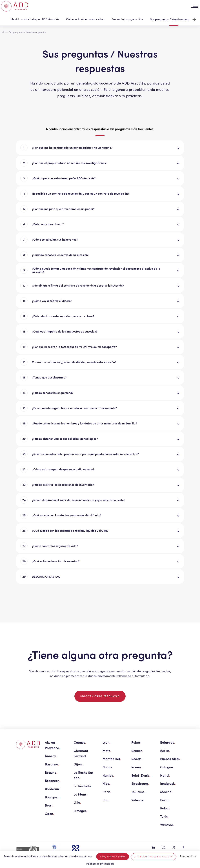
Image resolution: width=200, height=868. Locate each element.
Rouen (137, 767)
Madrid (166, 792)
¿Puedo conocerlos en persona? (53, 393)
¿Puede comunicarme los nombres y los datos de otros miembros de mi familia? (84, 423)
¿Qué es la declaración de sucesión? (56, 561)
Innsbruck (168, 783)
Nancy (108, 767)
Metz (107, 751)
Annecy (51, 756)
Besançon (53, 780)
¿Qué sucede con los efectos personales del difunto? (66, 515)
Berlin (165, 751)
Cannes (80, 742)
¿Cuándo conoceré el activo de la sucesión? (61, 255)
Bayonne (52, 764)
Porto (165, 800)
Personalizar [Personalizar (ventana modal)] (188, 856)
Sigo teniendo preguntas (100, 696)
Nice (106, 783)
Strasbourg (140, 783)
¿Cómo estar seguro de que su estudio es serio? (63, 469)
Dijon (78, 764)
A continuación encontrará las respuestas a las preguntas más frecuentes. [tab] (100, 129)
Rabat (165, 808)
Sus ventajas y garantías (127, 19)
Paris (107, 792)
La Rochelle (83, 786)
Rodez (137, 759)
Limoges (81, 811)
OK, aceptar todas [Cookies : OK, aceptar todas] (113, 857)
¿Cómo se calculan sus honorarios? (55, 239)
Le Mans (81, 794)
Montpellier (112, 759)
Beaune (51, 772)
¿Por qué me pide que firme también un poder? (63, 209)
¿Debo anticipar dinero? (48, 224)
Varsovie (167, 825)
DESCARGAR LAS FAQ (46, 576)
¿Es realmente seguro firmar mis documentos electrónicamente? (74, 408)
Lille (77, 802)
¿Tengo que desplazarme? (49, 377)
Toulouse (138, 792)
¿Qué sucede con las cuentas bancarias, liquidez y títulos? (70, 530)
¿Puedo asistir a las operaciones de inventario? (63, 484)
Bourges (52, 797)
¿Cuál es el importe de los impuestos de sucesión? (65, 331)
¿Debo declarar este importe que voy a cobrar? (63, 316)
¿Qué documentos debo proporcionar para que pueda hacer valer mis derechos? (85, 454)
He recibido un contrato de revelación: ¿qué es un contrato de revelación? (81, 193)
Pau (106, 800)
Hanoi (165, 775)
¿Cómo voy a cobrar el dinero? (52, 301)
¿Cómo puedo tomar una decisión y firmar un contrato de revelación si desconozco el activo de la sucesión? (96, 270)
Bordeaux (53, 789)
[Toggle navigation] (194, 6)
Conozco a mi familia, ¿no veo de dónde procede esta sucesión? (74, 362)
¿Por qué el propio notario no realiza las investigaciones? (70, 163)
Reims (136, 742)
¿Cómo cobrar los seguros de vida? (55, 546)
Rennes (137, 751)
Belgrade (168, 742)
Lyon (106, 742)
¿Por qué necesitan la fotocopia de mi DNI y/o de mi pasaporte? (74, 347)
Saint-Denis (141, 775)
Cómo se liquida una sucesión (85, 19)
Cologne (167, 767)
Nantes (108, 775)
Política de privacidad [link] (100, 863)
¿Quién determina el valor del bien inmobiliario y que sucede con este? (79, 500)
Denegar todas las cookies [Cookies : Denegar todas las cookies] (154, 857)
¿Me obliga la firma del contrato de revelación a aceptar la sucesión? (78, 285)
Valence (138, 800)
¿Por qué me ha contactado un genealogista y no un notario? (72, 147)
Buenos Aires (170, 759)
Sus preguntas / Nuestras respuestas (174, 19)
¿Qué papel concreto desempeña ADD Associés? (64, 178)
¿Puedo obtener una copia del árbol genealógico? (65, 439)
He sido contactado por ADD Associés (35, 19)
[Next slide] (194, 19)
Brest (49, 805)
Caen (49, 813)
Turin (164, 816)
